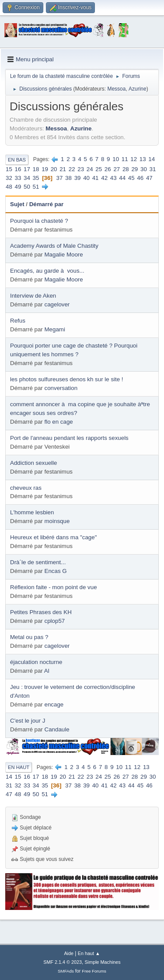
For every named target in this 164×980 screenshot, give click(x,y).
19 (45, 169)
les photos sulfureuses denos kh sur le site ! (67, 379)
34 (27, 178)
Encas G (56, 571)
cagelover (57, 304)
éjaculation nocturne (36, 662)
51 (36, 187)
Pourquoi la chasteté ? (39, 221)
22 (72, 169)
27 (117, 169)
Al (47, 671)
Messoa (116, 89)
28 (126, 169)
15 (9, 169)
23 (81, 169)
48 (9, 187)
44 (122, 178)
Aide (69, 953)
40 (86, 178)
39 (78, 178)
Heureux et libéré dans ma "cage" (53, 537)
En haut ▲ (89, 953)
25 (99, 169)
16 (18, 169)
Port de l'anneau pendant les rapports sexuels (69, 438)
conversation (61, 388)
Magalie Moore (64, 255)
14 (152, 159)
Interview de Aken (33, 296)
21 (63, 169)
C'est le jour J (28, 721)
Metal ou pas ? (29, 637)
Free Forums (94, 971)
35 (36, 178)
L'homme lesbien (32, 512)
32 (9, 178)
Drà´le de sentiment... (38, 562)
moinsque (57, 521)
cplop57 (55, 621)
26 (108, 169)
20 (54, 169)
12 (134, 159)
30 (144, 169)
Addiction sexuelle (33, 463)
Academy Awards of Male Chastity (54, 246)
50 (27, 187)
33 (18, 178)
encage (54, 704)
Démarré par (47, 204)
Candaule (57, 729)
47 (149, 178)
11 (125, 159)
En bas (17, 160)
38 (68, 178)
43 (113, 178)
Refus (18, 321)
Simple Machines (103, 962)
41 (96, 178)
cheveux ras (26, 488)
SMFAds (66, 971)
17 (27, 169)
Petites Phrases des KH (41, 612)
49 (18, 187)
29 (134, 169)
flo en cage (59, 422)
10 (116, 159)
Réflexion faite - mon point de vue (54, 587)
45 (131, 178)
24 (90, 169)
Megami (55, 329)
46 (140, 178)
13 (143, 159)
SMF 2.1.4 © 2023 (63, 962)
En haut (19, 767)
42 (104, 178)
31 (153, 169)
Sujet (17, 204)
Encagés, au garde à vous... (47, 271)
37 (60, 178)
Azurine (138, 89)
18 (36, 169)
